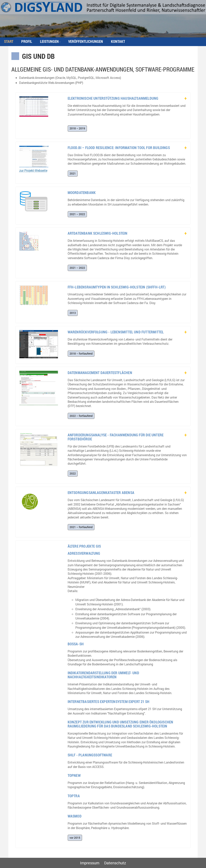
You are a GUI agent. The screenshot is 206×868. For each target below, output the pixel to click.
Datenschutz (115, 863)
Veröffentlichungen (86, 41)
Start (9, 41)
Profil (27, 41)
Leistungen (49, 41)
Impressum (90, 863)
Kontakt (118, 41)
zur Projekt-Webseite (33, 170)
